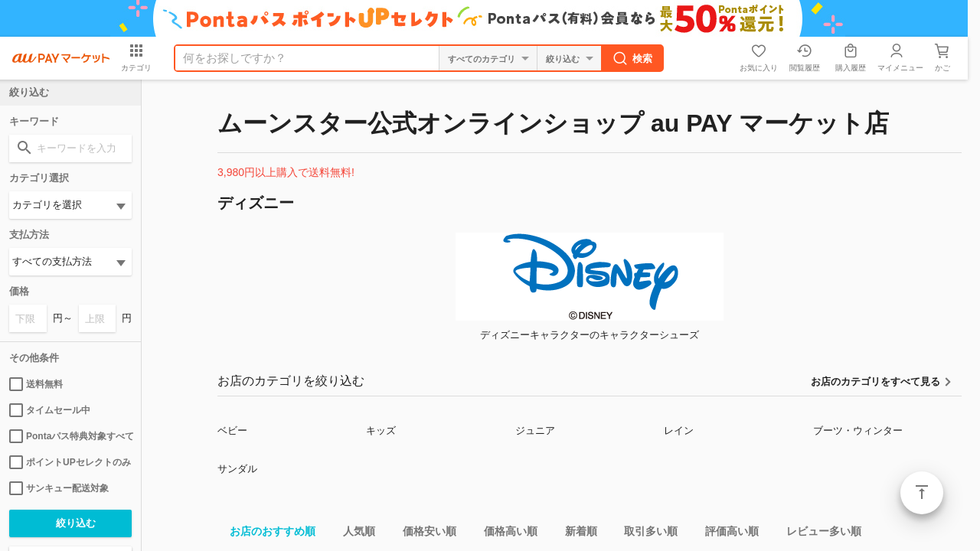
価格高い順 (505, 534)
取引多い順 (645, 534)
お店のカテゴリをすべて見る (875, 381)
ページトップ (922, 493)
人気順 (353, 534)
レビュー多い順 (818, 534)
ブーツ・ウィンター (858, 430)
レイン (679, 430)
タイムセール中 (50, 410)
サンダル (237, 469)
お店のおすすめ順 (266, 534)
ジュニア (535, 430)
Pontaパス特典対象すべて (70, 436)
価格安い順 (423, 534)
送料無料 (36, 384)
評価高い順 (726, 534)
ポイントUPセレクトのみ (70, 462)
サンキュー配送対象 (59, 488)
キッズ (381, 430)
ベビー (232, 430)
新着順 (575, 534)
